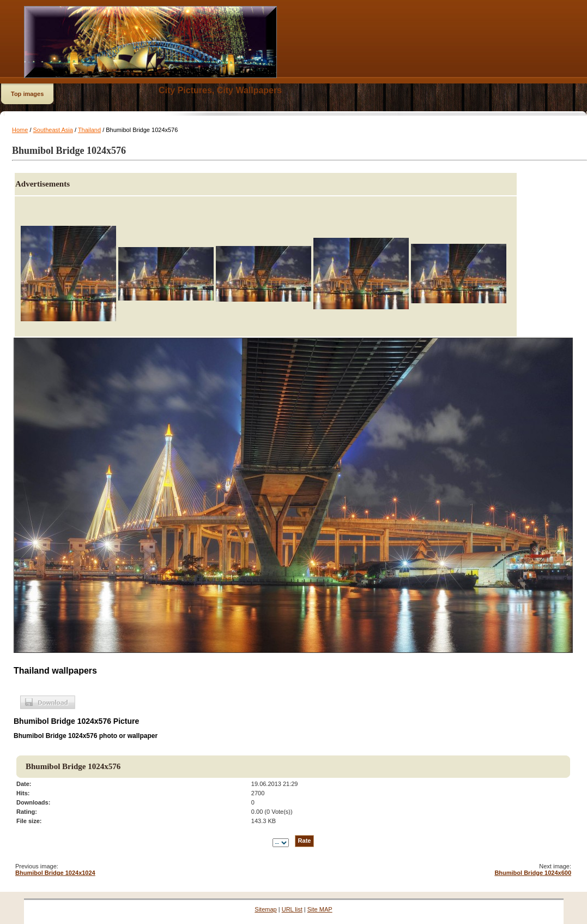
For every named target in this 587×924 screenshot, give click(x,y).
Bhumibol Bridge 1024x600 (533, 873)
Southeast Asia (53, 130)
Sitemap (265, 909)
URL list (292, 909)
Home (20, 130)
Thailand (89, 130)
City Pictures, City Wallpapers (220, 90)
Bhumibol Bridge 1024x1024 (55, 873)
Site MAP (320, 909)
